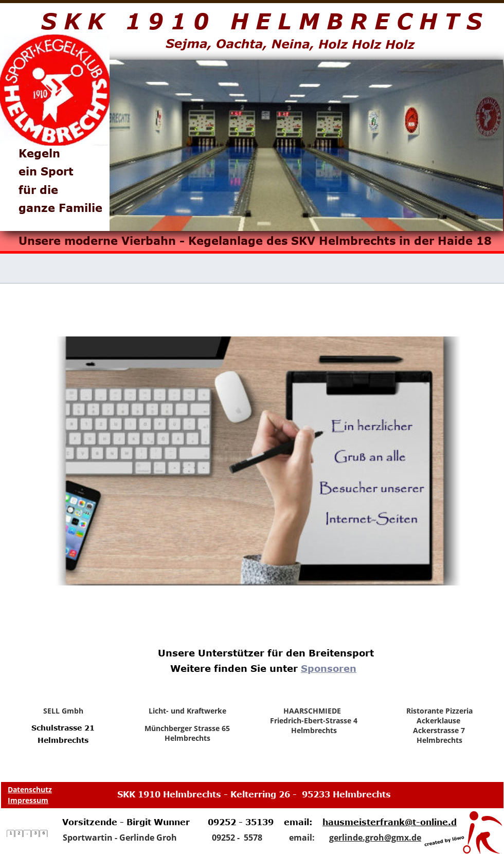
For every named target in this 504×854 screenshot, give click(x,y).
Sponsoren (329, 668)
